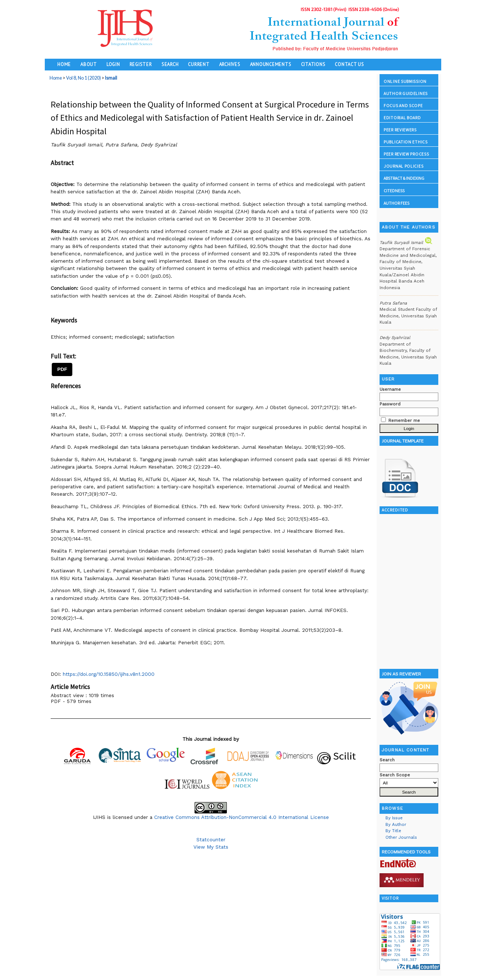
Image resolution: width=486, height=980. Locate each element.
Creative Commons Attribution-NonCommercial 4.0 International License (242, 817)
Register (141, 64)
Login (113, 64)
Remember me (404, 420)
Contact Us (349, 64)
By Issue (394, 818)
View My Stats (211, 847)
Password (390, 404)
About (89, 64)
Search (170, 64)
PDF (62, 369)
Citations (313, 64)
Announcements (271, 64)
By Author (396, 824)
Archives (230, 64)
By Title (393, 831)
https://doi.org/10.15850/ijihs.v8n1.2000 (109, 674)
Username (390, 389)
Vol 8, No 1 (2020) (84, 78)
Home (64, 64)
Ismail (111, 78)
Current (199, 64)
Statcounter (211, 839)
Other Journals (401, 837)
